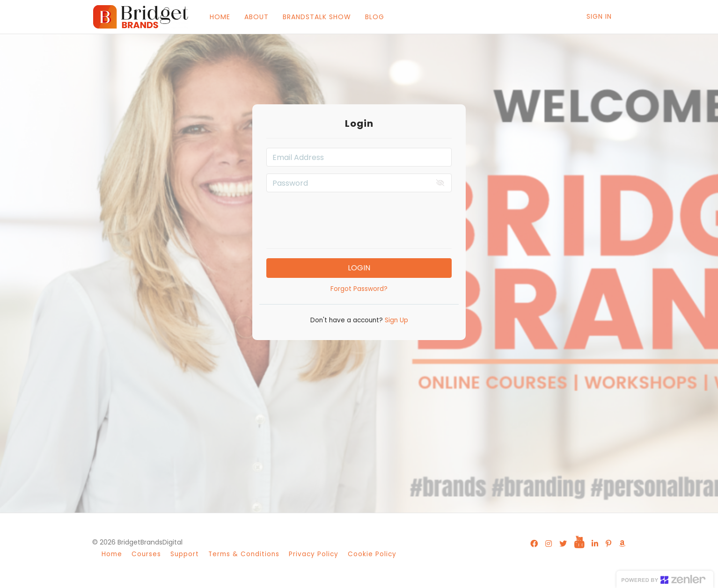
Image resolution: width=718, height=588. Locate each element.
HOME (219, 17)
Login (359, 268)
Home (112, 554)
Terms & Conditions (244, 554)
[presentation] (359, 218)
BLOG (374, 17)
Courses (146, 554)
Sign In (599, 16)
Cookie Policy (372, 554)
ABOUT (256, 17)
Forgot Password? (359, 289)
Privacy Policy (314, 554)
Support (185, 554)
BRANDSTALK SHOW (316, 17)
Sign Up (396, 320)
